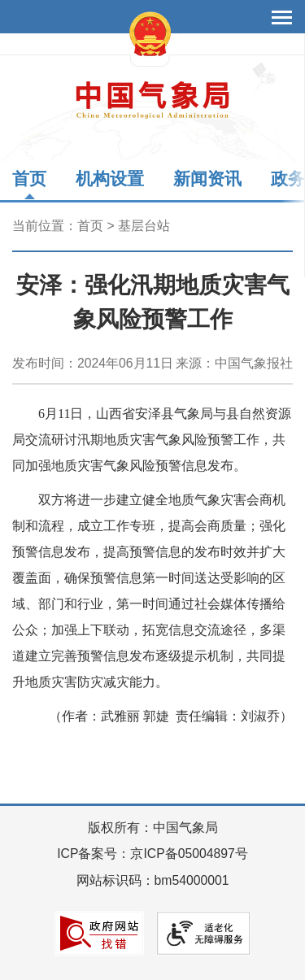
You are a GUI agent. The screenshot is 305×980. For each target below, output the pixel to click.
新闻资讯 (207, 179)
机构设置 (110, 179)
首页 (29, 179)
